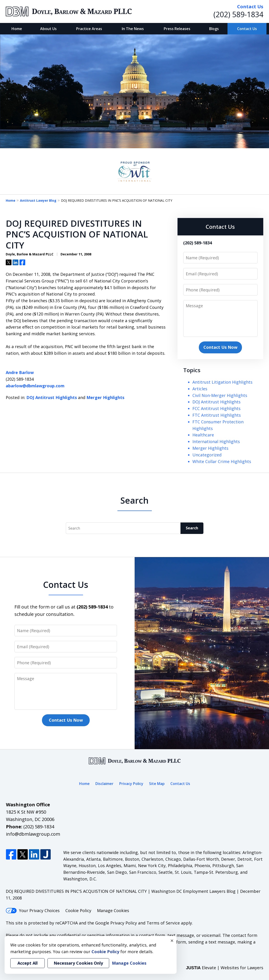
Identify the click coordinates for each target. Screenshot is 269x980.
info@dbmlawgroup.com (33, 834)
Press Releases (177, 29)
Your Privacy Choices (33, 910)
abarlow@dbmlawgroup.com (35, 386)
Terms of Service (163, 923)
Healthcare (203, 435)
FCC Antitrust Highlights (216, 408)
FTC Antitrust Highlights (217, 415)
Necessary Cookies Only (78, 963)
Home (17, 29)
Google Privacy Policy (116, 923)
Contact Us (247, 29)
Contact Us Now (220, 347)
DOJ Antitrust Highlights (52, 397)
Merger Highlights (105, 397)
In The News (133, 29)
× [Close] (172, 941)
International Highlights (216, 441)
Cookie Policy (78, 910)
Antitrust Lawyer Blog (38, 200)
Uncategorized (207, 455)
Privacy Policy (131, 784)
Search (192, 528)
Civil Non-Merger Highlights (220, 395)
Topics (192, 370)
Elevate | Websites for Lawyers (225, 968)
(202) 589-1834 (238, 14)
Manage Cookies (113, 910)
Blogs (214, 29)
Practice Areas (89, 29)
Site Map (157, 784)
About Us (48, 29)
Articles (200, 389)
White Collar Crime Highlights (222, 461)
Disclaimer (104, 784)
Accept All (28, 963)
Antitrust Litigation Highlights (222, 382)
